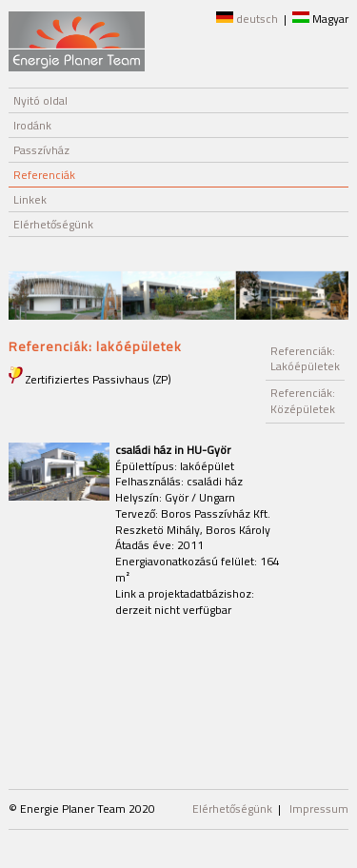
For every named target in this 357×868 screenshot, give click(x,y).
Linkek (30, 199)
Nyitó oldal (40, 100)
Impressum (319, 809)
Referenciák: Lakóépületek (305, 359)
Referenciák (44, 175)
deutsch (247, 19)
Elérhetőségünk (53, 224)
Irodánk (32, 125)
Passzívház (41, 150)
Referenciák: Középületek (303, 401)
